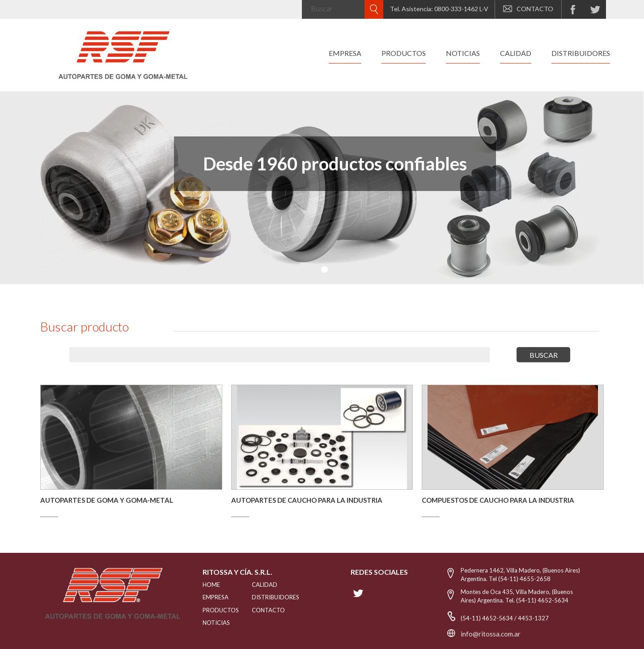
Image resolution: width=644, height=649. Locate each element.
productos (404, 53)
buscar (544, 355)
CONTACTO (528, 9)
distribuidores (581, 53)
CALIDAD (265, 585)
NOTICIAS (216, 623)
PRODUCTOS (216, 610)
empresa (345, 53)
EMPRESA (216, 597)
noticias (463, 53)
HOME (211, 585)
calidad (516, 53)
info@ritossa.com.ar (491, 634)
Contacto (268, 610)
